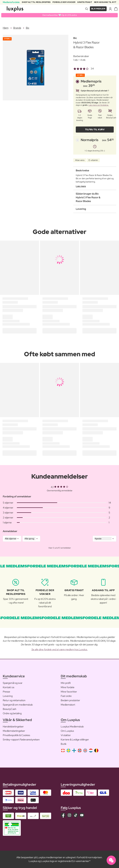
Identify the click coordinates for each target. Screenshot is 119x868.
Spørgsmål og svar (13, 683)
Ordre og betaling (12, 713)
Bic (28, 28)
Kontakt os (9, 687)
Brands (17, 28)
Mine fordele (68, 687)
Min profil (66, 683)
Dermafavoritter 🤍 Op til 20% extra (60, 15)
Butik (64, 744)
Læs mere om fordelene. (99, 105)
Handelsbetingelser (13, 727)
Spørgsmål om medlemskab (18, 705)
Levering (8, 696)
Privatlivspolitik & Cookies (16, 735)
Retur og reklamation (14, 700)
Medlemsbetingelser (14, 731)
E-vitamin (93, 160)
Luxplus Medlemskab (72, 727)
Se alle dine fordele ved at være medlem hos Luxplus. (60, 649)
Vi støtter (66, 735)
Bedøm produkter (70, 700)
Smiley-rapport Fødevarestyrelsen (21, 740)
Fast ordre (66, 696)
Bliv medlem (98, 9)
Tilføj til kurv (95, 129)
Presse (6, 692)
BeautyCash (10, 709)
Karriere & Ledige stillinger (75, 740)
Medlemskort (68, 705)
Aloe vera (80, 160)
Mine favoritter (69, 692)
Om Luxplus (67, 731)
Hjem (6, 28)
